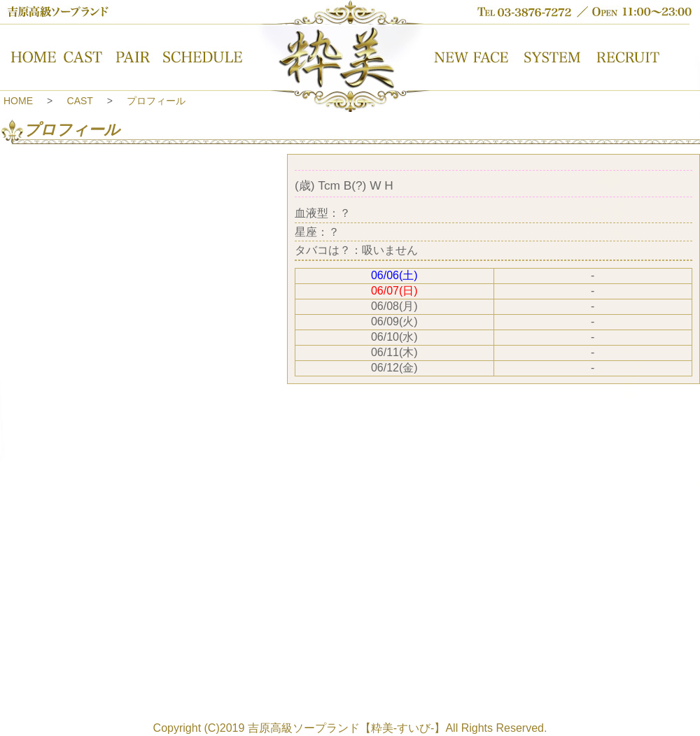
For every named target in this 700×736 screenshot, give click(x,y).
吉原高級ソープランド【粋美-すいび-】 (347, 728)
